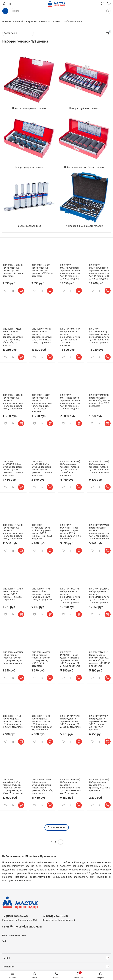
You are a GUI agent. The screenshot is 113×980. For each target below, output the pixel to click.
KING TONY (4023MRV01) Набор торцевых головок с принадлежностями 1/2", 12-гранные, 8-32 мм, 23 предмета (70, 272)
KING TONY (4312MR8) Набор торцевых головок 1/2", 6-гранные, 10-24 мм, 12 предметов (13, 594)
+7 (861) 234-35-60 (55, 916)
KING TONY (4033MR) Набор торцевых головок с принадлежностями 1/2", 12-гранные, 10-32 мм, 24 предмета (13, 402)
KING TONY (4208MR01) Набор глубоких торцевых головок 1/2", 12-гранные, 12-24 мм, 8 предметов (13, 468)
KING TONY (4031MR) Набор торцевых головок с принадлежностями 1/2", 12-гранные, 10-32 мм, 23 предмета (42, 336)
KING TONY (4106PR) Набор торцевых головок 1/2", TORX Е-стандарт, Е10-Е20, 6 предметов (100, 401)
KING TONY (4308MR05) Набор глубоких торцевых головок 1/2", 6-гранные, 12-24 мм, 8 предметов (42, 532)
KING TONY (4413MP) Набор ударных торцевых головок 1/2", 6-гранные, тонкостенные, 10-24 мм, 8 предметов (42, 723)
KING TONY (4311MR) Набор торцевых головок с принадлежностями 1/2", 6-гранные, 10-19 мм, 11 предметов (99, 532)
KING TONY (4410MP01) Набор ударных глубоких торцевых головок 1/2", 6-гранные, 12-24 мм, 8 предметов (70, 659)
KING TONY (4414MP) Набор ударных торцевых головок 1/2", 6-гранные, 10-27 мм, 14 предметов (70, 721)
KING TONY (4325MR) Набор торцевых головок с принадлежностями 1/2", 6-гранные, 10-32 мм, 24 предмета (99, 596)
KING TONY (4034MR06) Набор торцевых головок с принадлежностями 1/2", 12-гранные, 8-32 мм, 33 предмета (70, 402)
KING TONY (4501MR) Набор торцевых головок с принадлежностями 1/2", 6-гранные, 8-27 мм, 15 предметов (71, 786)
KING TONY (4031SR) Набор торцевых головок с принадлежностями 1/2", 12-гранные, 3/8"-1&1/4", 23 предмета (70, 337)
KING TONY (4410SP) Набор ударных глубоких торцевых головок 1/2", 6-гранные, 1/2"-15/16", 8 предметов (100, 659)
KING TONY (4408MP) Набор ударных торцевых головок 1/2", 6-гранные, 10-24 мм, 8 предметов (13, 658)
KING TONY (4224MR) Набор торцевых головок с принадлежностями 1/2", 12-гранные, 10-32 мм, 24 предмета (13, 532)
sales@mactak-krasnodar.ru (22, 927)
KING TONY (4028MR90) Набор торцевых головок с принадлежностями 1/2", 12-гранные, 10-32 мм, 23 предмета (100, 272)
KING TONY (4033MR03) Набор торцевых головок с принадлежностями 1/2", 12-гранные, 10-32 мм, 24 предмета (100, 336)
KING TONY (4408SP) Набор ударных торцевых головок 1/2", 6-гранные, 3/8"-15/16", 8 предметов (41, 659)
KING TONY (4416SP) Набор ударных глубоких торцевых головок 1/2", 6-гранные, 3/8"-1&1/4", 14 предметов (42, 786)
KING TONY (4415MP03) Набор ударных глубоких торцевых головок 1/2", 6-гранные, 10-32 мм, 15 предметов (13, 786)
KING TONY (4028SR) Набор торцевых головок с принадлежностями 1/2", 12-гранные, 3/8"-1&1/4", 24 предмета (13, 337)
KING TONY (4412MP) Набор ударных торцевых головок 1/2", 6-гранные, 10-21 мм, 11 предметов (13, 721)
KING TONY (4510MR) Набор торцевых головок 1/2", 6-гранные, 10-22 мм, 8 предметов (100, 785)
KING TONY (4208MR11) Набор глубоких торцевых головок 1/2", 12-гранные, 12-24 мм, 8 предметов (42, 468)
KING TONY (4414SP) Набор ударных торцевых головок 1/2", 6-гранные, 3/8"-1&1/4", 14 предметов (99, 723)
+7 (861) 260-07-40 (15, 916)
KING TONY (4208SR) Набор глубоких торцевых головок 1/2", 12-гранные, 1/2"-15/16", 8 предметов (70, 468)
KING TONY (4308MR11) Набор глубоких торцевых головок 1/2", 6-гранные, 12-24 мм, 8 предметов (71, 532)
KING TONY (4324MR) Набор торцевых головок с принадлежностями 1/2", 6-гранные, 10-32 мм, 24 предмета (70, 596)
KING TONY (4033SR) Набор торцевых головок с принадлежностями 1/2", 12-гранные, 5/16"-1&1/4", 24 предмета (42, 403)
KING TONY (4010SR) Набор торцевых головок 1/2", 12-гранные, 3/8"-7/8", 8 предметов (42, 271)
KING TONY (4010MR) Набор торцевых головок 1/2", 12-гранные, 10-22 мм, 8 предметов (13, 271)
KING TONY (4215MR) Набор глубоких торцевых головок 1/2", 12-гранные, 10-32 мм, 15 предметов (100, 467)
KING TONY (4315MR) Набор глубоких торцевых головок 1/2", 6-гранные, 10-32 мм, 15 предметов (42, 594)
